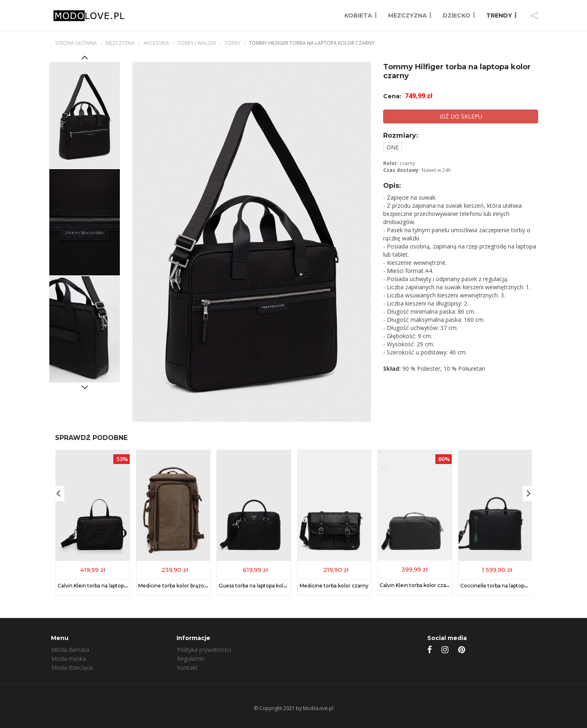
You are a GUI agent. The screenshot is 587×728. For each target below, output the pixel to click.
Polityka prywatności (204, 650)
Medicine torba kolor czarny (334, 586)
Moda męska (69, 659)
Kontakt (187, 668)
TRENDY (499, 15)
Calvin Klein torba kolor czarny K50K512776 (433, 585)
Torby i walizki (197, 43)
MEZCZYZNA (407, 15)
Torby (233, 43)
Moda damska (70, 650)
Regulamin (191, 659)
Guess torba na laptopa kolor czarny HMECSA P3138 (282, 586)
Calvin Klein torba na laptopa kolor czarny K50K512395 (124, 586)
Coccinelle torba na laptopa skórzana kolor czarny (521, 586)
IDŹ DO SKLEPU (461, 116)
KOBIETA (358, 15)
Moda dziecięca (72, 668)
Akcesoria (156, 43)
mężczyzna (120, 43)
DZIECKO (457, 15)
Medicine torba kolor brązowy (175, 586)
